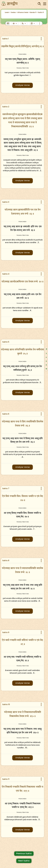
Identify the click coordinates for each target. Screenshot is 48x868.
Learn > (8, 12)
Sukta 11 (41, 12)
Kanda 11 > (34, 12)
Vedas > (14, 12)
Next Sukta (24, 861)
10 (46, 369)
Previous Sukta (24, 853)
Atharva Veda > (23, 12)
